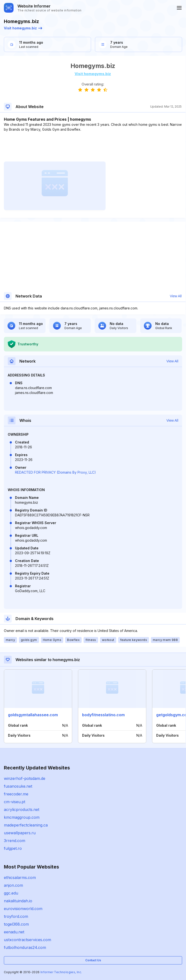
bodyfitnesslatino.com (103, 715)
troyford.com (16, 916)
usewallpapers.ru (20, 833)
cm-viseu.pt (15, 802)
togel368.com (16, 924)
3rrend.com (15, 841)
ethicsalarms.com (20, 878)
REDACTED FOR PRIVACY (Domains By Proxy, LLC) (55, 472)
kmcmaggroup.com (22, 817)
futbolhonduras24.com (25, 947)
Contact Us (93, 960)
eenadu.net (14, 932)
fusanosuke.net (18, 786)
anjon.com (13, 885)
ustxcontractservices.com (27, 940)
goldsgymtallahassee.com (33, 715)
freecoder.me (16, 794)
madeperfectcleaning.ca (26, 825)
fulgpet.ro (13, 848)
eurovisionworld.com (23, 909)
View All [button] (176, 296)
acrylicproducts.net (22, 810)
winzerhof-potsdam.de (25, 778)
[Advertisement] (93, 147)
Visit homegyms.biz (23, 28)
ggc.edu (11, 893)
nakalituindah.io (18, 901)
